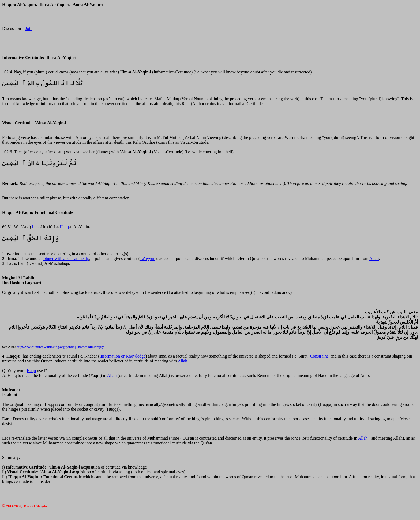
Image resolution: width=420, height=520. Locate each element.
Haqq (64, 227)
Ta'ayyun (148, 259)
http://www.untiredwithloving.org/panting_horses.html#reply (60, 347)
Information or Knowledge (123, 356)
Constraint (319, 356)
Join (29, 29)
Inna (36, 227)
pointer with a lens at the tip (65, 259)
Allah (374, 259)
